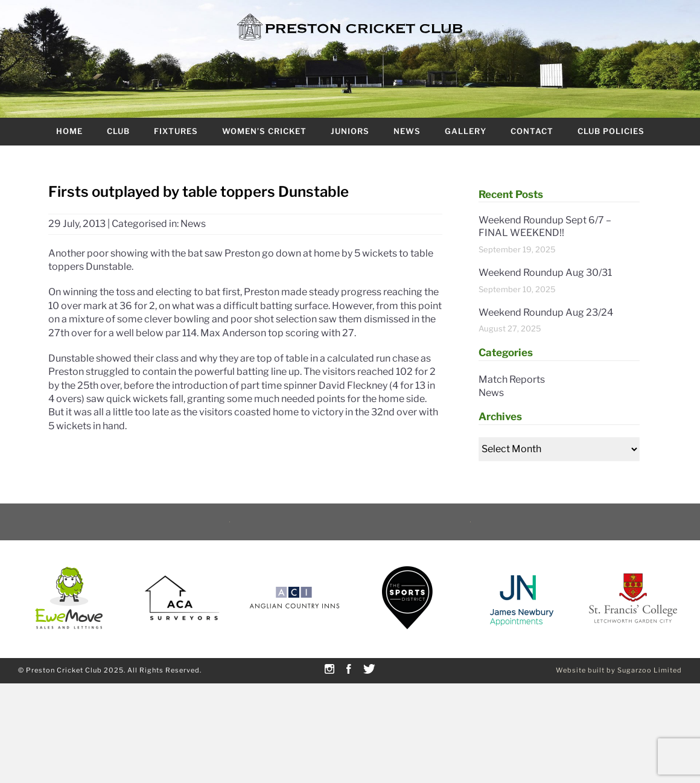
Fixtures (176, 131)
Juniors (350, 131)
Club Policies (611, 131)
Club (118, 131)
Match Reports (512, 379)
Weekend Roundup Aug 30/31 (545, 273)
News (407, 131)
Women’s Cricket (264, 131)
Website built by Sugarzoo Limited (619, 670)
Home (69, 131)
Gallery (466, 131)
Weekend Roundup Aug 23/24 (546, 312)
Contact (532, 131)
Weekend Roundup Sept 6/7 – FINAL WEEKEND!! (545, 226)
